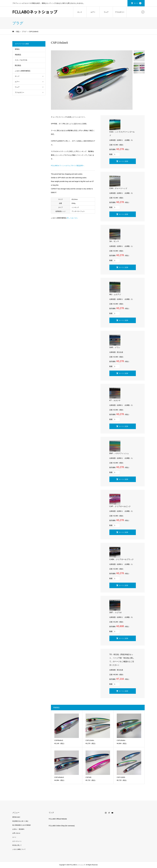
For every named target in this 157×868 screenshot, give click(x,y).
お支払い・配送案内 (18, 829)
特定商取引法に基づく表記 (20, 821)
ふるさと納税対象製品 (23, 71)
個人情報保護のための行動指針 (22, 825)
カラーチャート (17, 841)
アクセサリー (120, 12)
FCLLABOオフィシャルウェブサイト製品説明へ (68, 166)
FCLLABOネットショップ (35, 12)
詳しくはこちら (72, 218)
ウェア (106, 12)
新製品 (17, 49)
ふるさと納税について (19, 849)
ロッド (80, 12)
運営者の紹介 (16, 817)
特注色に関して (17, 845)
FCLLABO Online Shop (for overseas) (62, 826)
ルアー (93, 12)
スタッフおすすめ (21, 60)
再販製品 (18, 55)
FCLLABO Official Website (58, 819)
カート (138, 3)
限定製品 (18, 65)
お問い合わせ (16, 833)
